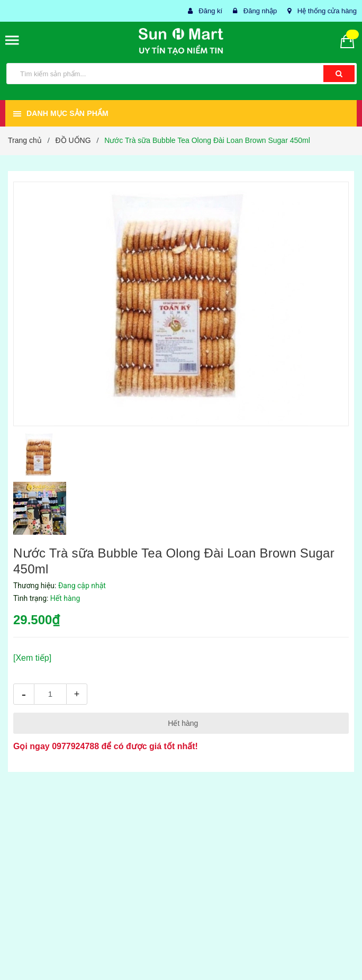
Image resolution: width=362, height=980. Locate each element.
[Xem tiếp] (32, 658)
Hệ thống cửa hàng (327, 11)
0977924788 (75, 746)
